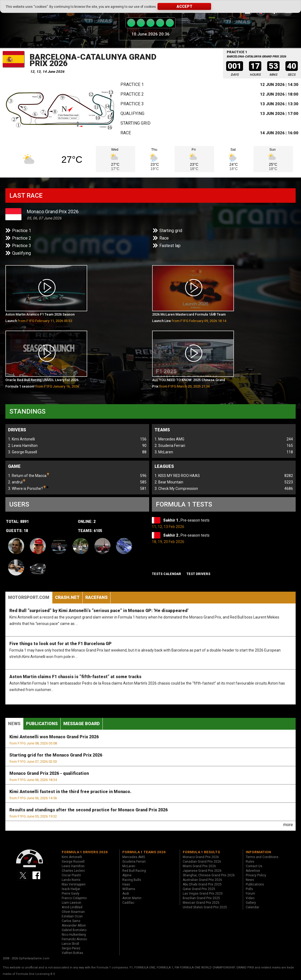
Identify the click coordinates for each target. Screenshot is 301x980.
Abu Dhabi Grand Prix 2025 (202, 884)
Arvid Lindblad (72, 907)
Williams (129, 889)
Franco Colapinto (74, 898)
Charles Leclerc (73, 871)
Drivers (17, 430)
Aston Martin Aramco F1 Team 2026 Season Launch (40, 318)
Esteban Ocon (72, 916)
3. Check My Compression (176, 489)
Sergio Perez (71, 948)
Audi (126, 894)
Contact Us (254, 866)
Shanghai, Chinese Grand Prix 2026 (209, 875)
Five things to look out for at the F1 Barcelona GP (60, 644)
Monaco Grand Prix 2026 (53, 211)
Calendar (252, 907)
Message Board (82, 724)
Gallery (251, 903)
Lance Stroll (70, 944)
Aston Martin (132, 898)
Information (258, 852)
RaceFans (96, 597)
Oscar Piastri (71, 875)
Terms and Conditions (262, 857)
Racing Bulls (132, 880)
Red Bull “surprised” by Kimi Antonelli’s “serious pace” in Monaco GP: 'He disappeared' (99, 611)
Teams (162, 430)
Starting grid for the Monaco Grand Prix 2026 (56, 755)
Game (14, 466)
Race (126, 133)
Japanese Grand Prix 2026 (202, 871)
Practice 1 (132, 84)
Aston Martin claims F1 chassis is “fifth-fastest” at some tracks (75, 677)
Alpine (127, 875)
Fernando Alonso (74, 939)
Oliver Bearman (73, 912)
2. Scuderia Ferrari (170, 446)
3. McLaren (164, 452)
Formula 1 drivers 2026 (85, 852)
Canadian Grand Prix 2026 (202, 862)
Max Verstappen (74, 884)
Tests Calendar (166, 574)
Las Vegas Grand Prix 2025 (203, 894)
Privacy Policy (256, 875)
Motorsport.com (29, 597)
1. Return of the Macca (29, 475)
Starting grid (135, 123)
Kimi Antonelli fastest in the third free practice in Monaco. (70, 792)
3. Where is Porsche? (28, 488)
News (14, 724)
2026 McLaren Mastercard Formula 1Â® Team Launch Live (189, 318)
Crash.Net (67, 597)
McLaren (129, 866)
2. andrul (17, 482)
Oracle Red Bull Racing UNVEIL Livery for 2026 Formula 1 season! (42, 384)
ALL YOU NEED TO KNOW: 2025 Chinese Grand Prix (189, 383)
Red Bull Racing (134, 871)
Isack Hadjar (71, 889)
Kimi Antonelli (72, 857)
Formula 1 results (201, 852)
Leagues (164, 466)
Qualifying (132, 113)
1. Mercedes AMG (169, 439)
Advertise (253, 871)
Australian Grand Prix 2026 (202, 880)
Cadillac (128, 903)
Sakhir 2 (171, 535)
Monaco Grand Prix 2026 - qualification (49, 773)
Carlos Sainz (71, 921)
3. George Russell (23, 452)
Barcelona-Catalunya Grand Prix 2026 (93, 60)
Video (250, 898)
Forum (250, 894)
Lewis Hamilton (73, 866)
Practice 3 (132, 104)
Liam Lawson (71, 903)
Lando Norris (71, 880)
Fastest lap (170, 246)
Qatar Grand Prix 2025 (199, 889)
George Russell (73, 862)
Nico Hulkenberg (74, 935)
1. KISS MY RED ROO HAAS (177, 476)
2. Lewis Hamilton (23, 446)
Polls (249, 889)
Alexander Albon (74, 925)
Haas (126, 884)
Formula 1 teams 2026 (144, 852)
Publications (42, 724)
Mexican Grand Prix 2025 (201, 903)
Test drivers (198, 574)
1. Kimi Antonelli (21, 439)
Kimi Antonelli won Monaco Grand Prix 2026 (54, 737)
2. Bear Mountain (169, 482)
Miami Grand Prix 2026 (199, 866)
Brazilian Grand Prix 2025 (201, 898)
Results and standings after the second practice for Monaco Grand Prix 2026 (89, 810)
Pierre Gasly (71, 894)
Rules (250, 862)
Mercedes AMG (134, 857)
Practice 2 (132, 94)
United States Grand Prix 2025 (205, 907)
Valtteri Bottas (72, 953)
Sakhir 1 (171, 520)
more (288, 825)
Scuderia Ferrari (134, 862)
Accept (184, 6)
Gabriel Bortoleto (74, 930)
